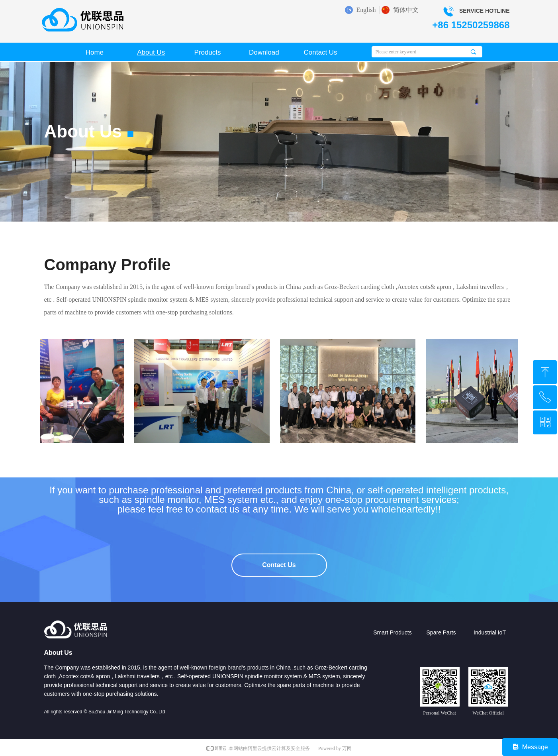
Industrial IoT (490, 632)
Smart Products (392, 632)
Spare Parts (441, 632)
